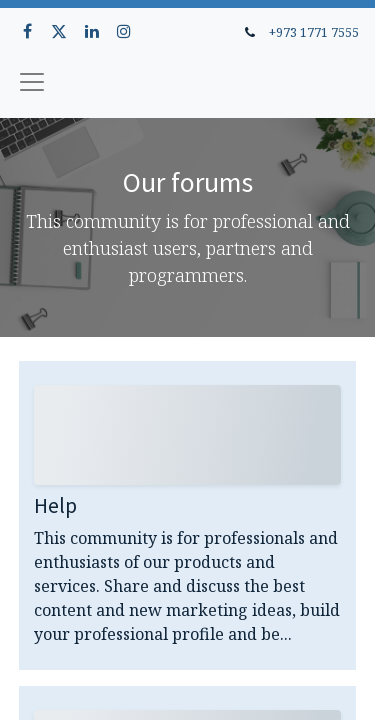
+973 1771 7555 (314, 32)
